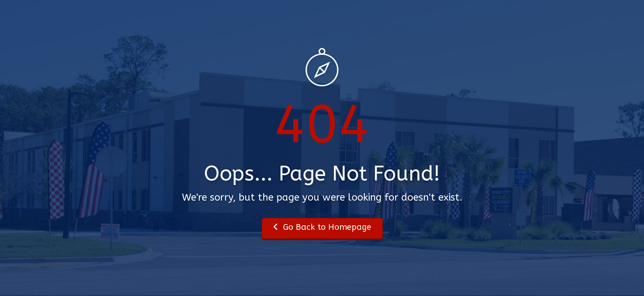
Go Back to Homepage (322, 227)
